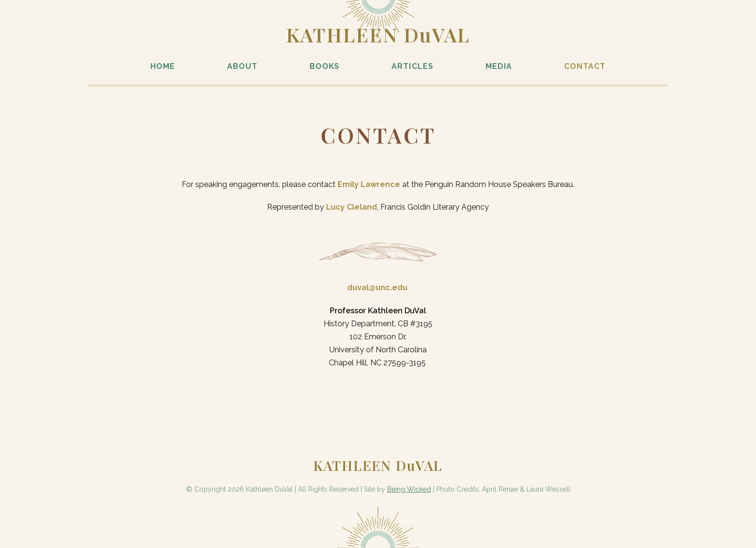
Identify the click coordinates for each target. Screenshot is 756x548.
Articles (412, 66)
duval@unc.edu (377, 287)
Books (324, 66)
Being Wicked (409, 489)
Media (499, 66)
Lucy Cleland (351, 207)
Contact (585, 66)
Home (163, 66)
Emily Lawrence (369, 184)
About (242, 66)
